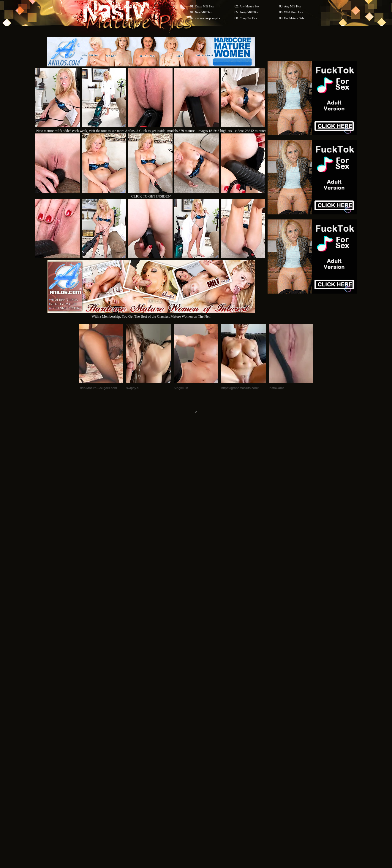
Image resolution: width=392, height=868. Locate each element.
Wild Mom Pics (294, 12)
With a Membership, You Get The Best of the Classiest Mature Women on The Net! (151, 314)
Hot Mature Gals (294, 18)
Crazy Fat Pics (248, 18)
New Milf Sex (204, 12)
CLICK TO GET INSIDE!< (151, 196)
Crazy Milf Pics (204, 6)
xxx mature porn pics (208, 18)
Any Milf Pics (293, 6)
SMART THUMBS (207, 755)
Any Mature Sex (249, 6)
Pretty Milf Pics (249, 12)
